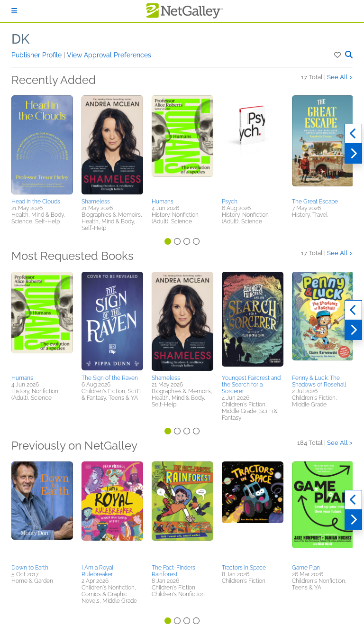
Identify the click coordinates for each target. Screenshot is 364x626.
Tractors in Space (244, 568)
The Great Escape (315, 202)
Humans (163, 202)
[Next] (353, 154)
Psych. (230, 202)
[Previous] (353, 134)
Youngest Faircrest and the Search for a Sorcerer (251, 385)
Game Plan (306, 568)
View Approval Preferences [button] (109, 55)
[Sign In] (14, 11)
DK (20, 39)
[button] (338, 55)
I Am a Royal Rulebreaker (97, 571)
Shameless (96, 202)
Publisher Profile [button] (37, 55)
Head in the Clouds (36, 202)
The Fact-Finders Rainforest (173, 571)
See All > (340, 77)
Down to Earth (30, 568)
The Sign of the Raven (110, 378)
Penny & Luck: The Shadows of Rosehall (319, 381)
